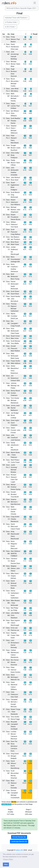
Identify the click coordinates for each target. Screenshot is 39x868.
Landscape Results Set (19, 841)
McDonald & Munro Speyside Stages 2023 (21, 8)
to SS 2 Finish (10, 27)
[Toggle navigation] (35, 3)
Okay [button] (6, 864)
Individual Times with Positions (16, 18)
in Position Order (11, 22)
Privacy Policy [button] (8, 859)
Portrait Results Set (19, 837)
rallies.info (19, 850)
